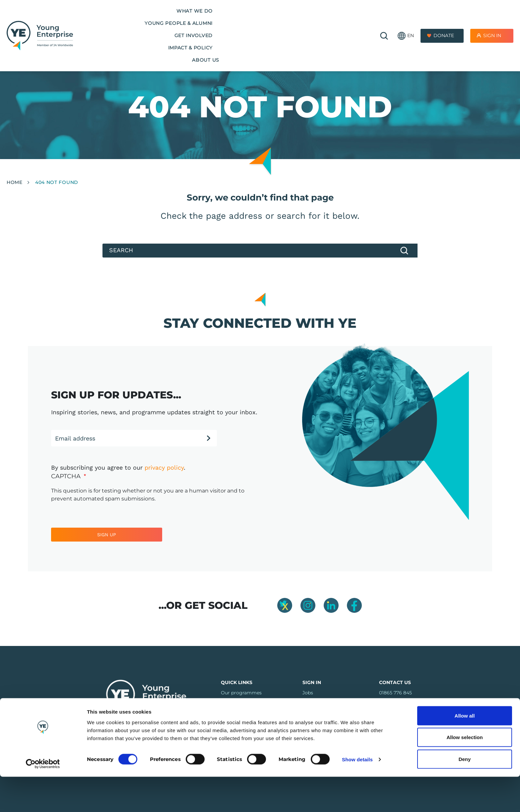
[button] (406, 20)
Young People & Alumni (173, 20)
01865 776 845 (395, 693)
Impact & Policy (291, 20)
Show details (357, 795)
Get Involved (238, 20)
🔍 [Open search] (384, 20)
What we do (109, 20)
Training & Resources (245, 703)
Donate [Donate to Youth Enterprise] (444, 20)
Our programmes (241, 693)
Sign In (492, 20)
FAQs (227, 713)
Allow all (465, 751)
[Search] (260, 251)
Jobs (308, 693)
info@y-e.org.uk (397, 703)
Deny (465, 794)
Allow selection (464, 773)
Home (15, 182)
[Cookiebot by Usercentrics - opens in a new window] (43, 799)
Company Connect (324, 703)
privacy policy (164, 467)
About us (339, 20)
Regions (230, 724)
